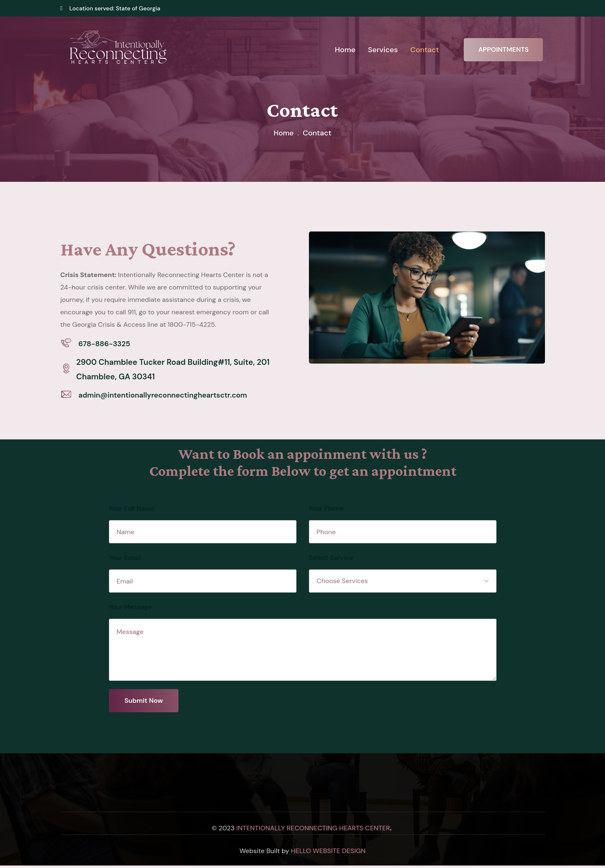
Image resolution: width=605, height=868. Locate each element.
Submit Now (144, 703)
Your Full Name (132, 511)
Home (284, 133)
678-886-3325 (106, 344)
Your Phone (326, 511)
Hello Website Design (328, 853)
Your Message (130, 609)
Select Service (331, 560)
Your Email (125, 560)
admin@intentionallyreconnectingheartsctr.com (170, 397)
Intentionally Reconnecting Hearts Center (313, 831)
